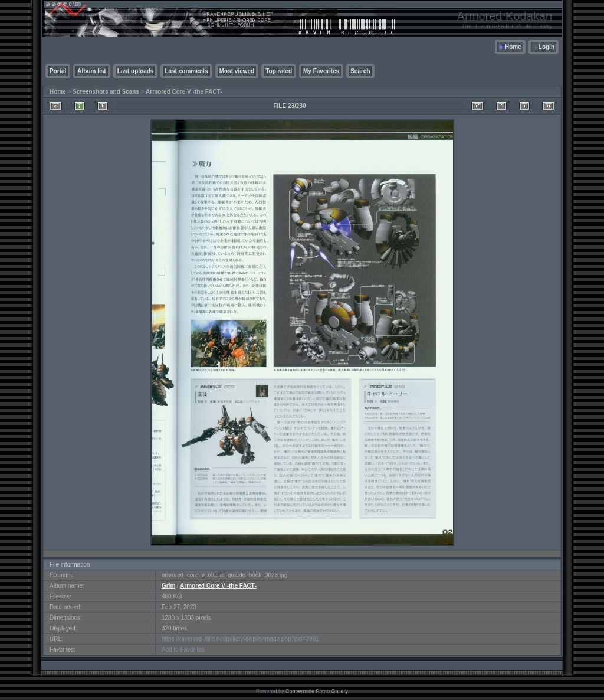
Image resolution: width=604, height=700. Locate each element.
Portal (58, 71)
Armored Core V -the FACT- (184, 92)
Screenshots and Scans (106, 92)
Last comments (186, 71)
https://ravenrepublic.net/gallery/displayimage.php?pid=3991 (240, 639)
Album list (91, 71)
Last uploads (136, 71)
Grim (168, 586)
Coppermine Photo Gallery (317, 691)
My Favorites (321, 71)
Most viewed (237, 71)
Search (360, 71)
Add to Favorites (183, 650)
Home (513, 47)
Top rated (279, 71)
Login (546, 47)
